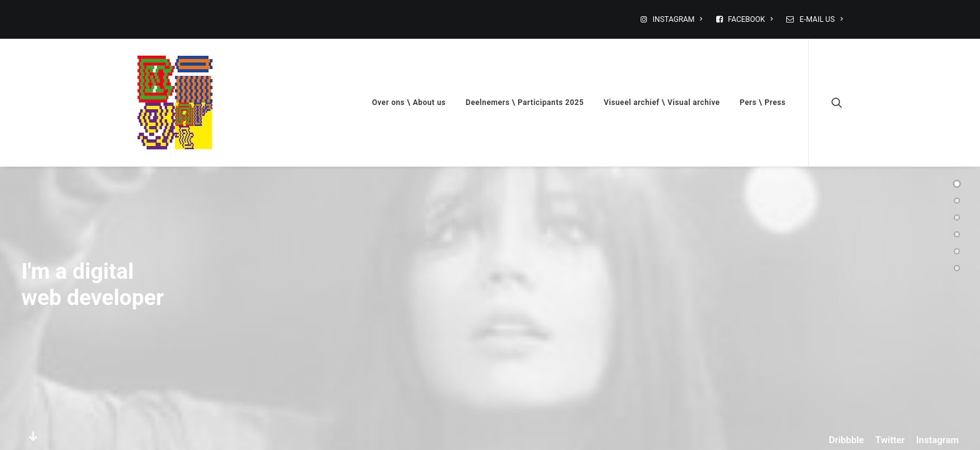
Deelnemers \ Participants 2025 (525, 102)
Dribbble (846, 440)
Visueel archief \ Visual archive (662, 102)
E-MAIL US (821, 19)
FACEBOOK (751, 19)
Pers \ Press (763, 102)
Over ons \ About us (409, 102)
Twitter (890, 440)
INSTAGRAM (677, 19)
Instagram (937, 440)
